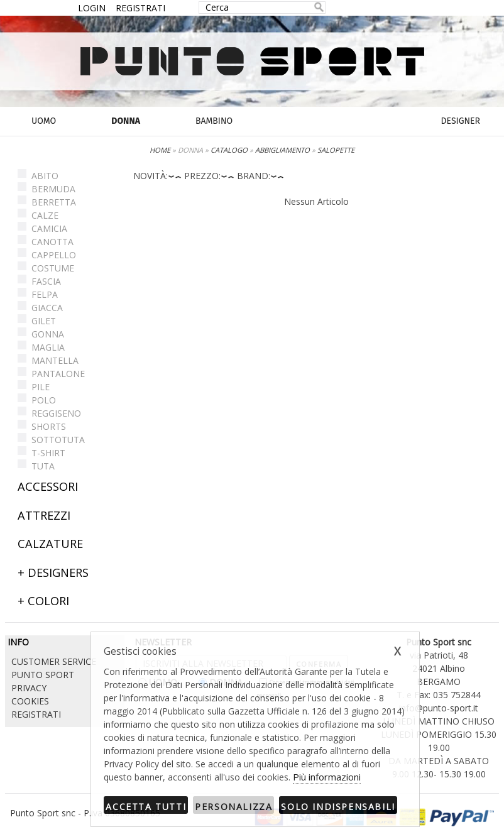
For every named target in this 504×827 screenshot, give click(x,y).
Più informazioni (327, 777)
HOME (160, 150)
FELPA (45, 294)
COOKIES (30, 701)
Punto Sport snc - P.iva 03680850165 (85, 813)
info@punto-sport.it (439, 708)
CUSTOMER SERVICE (54, 661)
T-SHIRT (48, 453)
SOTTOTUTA (58, 440)
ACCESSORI (48, 486)
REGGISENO (56, 413)
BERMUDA (53, 189)
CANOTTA (52, 242)
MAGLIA (48, 347)
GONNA (48, 334)
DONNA (126, 121)
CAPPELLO (54, 255)
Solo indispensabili (338, 807)
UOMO (44, 121)
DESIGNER (461, 121)
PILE (41, 387)
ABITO (45, 176)
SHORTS (49, 426)
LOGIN (92, 8)
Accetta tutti (146, 807)
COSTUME (53, 268)
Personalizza (233, 807)
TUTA (43, 466)
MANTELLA (55, 360)
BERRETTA (54, 202)
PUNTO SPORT (43, 675)
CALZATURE (50, 544)
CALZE (45, 215)
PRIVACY (29, 688)
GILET (44, 321)
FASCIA (46, 281)
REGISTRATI (140, 8)
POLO (44, 400)
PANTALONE (58, 374)
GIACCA (47, 308)
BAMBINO (214, 121)
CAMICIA (49, 228)
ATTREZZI (44, 515)
